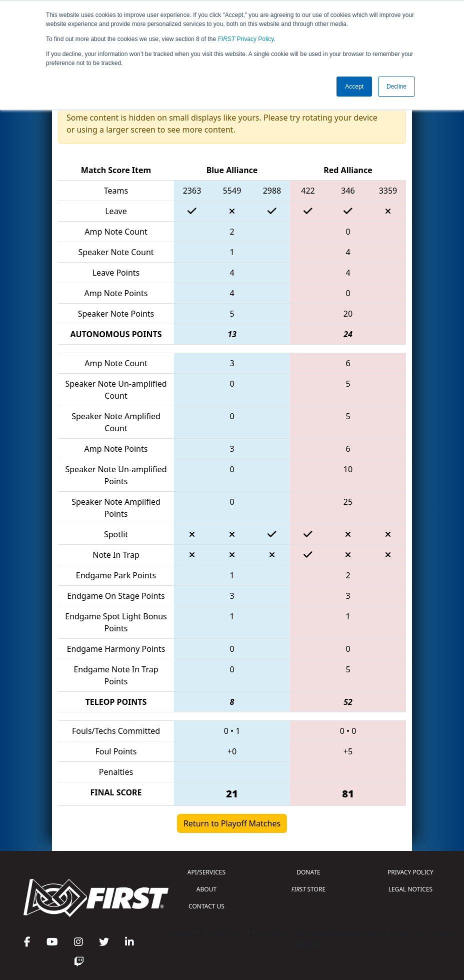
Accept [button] (354, 87)
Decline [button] (396, 87)
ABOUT (206, 889)
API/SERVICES (206, 872)
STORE (308, 889)
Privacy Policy (246, 39)
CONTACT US (206, 906)
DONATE (308, 872)
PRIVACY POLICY (410, 872)
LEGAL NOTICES (411, 889)
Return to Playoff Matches (232, 823)
